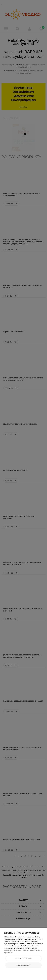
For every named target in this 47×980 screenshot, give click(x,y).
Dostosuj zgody (24, 965)
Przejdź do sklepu (23, 959)
